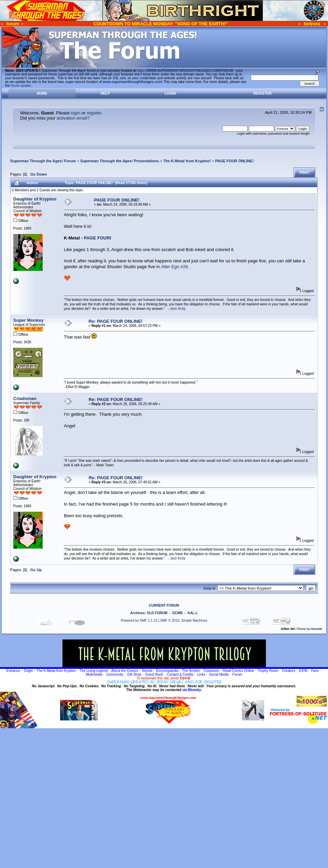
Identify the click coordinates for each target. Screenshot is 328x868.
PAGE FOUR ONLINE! (234, 161)
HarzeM (316, 629)
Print (304, 173)
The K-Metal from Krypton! (187, 161)
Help (105, 93)
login (76, 113)
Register (263, 93)
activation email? (73, 118)
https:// (185, 71)
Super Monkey (28, 320)
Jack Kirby (178, 309)
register (94, 113)
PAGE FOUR (97, 238)
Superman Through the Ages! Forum (43, 161)
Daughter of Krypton (35, 199)
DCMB (177, 613)
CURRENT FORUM (164, 605)
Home (42, 93)
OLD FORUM (157, 613)
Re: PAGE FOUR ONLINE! (116, 321)
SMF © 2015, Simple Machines (184, 621)
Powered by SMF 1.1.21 (139, 621)
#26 (175, 267)
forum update (21, 86)
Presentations (120, 161)
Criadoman (25, 398)
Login (170, 93)
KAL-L (192, 613)
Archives (138, 613)
